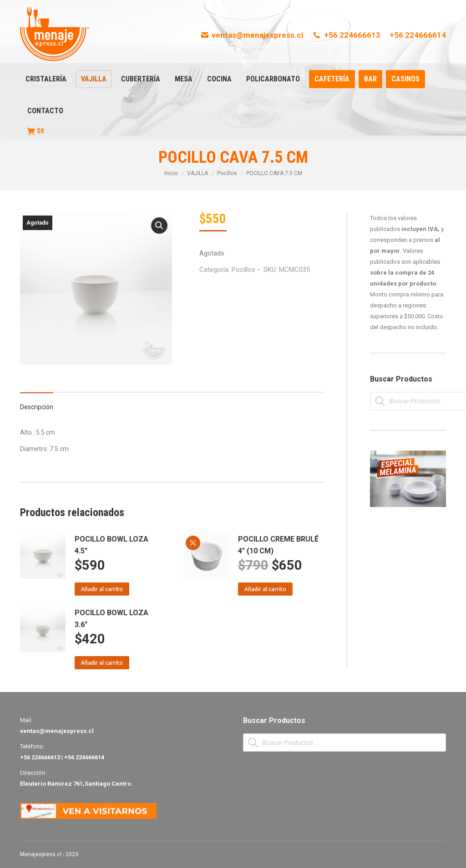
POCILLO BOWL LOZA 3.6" (111, 619)
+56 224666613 (346, 35)
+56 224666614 (418, 35)
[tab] (37, 402)
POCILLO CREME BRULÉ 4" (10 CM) (278, 545)
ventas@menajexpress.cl (252, 35)
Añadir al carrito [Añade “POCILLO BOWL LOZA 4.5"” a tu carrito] (102, 589)
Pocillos (243, 270)
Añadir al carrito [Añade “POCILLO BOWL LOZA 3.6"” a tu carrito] (102, 663)
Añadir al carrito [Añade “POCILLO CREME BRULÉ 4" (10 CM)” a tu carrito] (265, 589)
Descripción (37, 407)
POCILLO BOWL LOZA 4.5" (111, 545)
